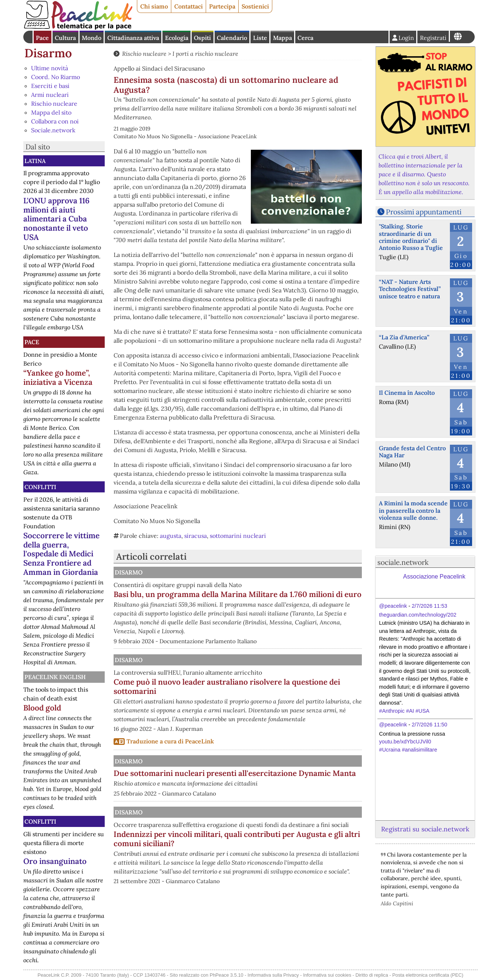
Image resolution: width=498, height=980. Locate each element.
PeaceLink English (55, 677)
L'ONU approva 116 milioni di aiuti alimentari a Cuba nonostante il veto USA (56, 219)
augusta (171, 536)
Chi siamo (154, 6)
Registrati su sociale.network (425, 829)
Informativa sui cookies (327, 975)
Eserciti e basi (50, 86)
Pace (42, 38)
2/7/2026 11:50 (430, 725)
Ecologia (177, 38)
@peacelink (393, 606)
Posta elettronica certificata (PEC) (428, 975)
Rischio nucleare (54, 104)
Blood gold (42, 708)
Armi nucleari (50, 95)
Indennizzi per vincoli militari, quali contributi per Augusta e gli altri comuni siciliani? (274, 897)
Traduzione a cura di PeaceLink (170, 759)
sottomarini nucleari (238, 536)
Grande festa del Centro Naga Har (412, 452)
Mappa (282, 38)
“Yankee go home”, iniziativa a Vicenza (58, 377)
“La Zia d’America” (404, 337)
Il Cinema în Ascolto (407, 393)
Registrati (433, 38)
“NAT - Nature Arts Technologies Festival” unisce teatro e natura (410, 289)
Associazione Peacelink (434, 577)
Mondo (92, 38)
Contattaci (189, 6)
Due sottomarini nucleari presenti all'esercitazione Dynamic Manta (252, 796)
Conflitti (40, 487)
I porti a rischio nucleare (205, 54)
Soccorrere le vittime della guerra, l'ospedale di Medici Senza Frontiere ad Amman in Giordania (61, 554)
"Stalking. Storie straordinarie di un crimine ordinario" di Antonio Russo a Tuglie (411, 237)
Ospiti (202, 38)
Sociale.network (53, 130)
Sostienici (255, 6)
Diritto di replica (372, 975)
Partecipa (222, 6)
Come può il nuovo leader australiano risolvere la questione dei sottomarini (275, 696)
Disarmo (48, 53)
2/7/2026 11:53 (430, 606)
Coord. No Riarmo (55, 77)
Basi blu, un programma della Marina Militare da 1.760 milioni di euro (272, 599)
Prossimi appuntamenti (424, 212)
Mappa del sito (51, 112)
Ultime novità (50, 68)
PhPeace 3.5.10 (227, 975)
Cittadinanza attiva (133, 38)
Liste (260, 38)
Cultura (65, 38)
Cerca (305, 38)
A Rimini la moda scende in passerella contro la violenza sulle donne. (413, 510)
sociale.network (403, 562)
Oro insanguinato (55, 861)
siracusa (196, 536)
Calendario (232, 38)
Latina (35, 161)
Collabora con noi (55, 121)
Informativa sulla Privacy (273, 975)
